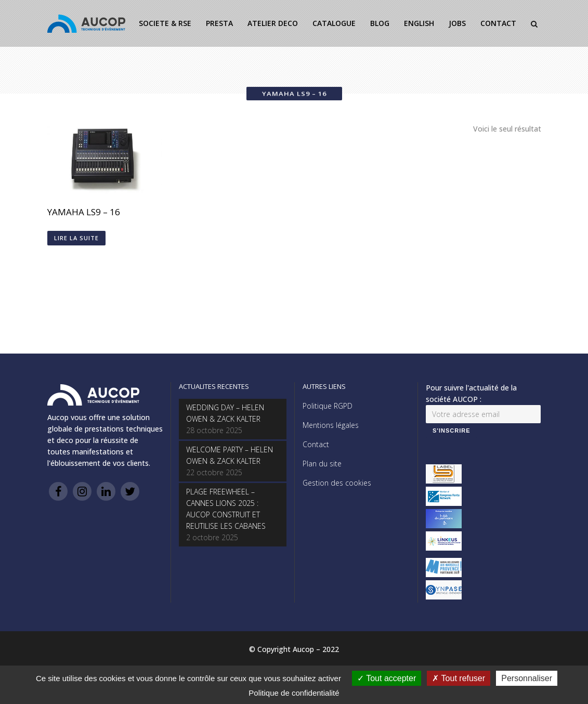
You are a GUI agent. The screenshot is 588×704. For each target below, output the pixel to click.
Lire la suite (76, 238)
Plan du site (322, 464)
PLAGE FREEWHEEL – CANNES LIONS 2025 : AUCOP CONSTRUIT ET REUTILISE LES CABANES (226, 509)
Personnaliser (527, 678)
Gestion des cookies (337, 483)
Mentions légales (331, 425)
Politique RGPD (328, 406)
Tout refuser (459, 678)
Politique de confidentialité (294, 693)
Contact (316, 444)
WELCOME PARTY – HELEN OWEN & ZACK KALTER (230, 455)
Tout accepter (387, 678)
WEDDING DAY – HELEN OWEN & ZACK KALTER (225, 413)
